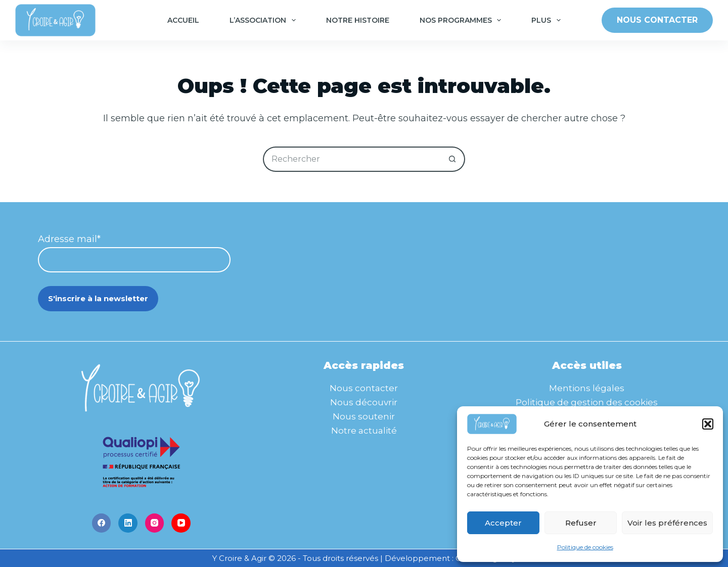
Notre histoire (358, 20)
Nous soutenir (364, 416)
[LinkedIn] (128, 523)
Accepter (503, 523)
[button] (708, 424)
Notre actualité (364, 431)
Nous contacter (364, 388)
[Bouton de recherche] (452, 159)
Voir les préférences (667, 523)
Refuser (581, 523)
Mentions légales (587, 388)
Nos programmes (463, 20)
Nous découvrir (364, 402)
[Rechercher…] (351, 159)
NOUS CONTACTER (657, 20)
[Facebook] (102, 523)
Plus (548, 20)
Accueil (183, 20)
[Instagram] (155, 523)
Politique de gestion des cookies (587, 402)
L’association (265, 20)
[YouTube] (181, 523)
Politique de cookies (585, 547)
